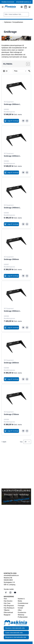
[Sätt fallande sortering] (29, 71)
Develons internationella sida (15, 628)
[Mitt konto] (22, 7)
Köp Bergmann (9, 606)
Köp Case (7, 603)
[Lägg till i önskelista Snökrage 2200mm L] (23, 172)
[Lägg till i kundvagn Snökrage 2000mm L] (11, 121)
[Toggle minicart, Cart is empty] (30, 7)
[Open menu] (3, 7)
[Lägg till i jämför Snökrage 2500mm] (27, 276)
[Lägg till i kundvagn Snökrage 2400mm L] (11, 224)
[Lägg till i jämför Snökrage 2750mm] (27, 431)
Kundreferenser (23, 603)
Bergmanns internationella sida (16, 637)
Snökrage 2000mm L (12, 104)
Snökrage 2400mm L (12, 208)
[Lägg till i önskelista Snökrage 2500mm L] (23, 328)
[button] (16, 64)
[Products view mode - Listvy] (7, 71)
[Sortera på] (20, 71)
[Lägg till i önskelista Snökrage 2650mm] (23, 379)
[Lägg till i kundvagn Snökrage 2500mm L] (11, 328)
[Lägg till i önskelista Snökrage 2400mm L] (23, 224)
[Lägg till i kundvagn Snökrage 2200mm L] (11, 172)
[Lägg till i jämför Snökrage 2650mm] (27, 379)
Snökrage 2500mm (11, 259)
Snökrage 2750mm (11, 414)
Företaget (21, 606)
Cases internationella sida (14, 633)
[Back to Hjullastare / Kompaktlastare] (13, 22)
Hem (5, 599)
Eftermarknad (8, 612)
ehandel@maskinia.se (24, 2)
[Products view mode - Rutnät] (4, 71)
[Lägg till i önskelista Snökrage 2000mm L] (23, 121)
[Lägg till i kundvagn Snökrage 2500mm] (11, 276)
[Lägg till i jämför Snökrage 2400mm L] (27, 224)
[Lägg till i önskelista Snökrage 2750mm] (23, 431)
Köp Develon (8, 601)
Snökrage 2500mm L (12, 311)
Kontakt (20, 608)
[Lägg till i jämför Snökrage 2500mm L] (27, 328)
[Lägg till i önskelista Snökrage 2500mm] (23, 276)
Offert (20, 610)
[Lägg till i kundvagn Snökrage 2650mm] (11, 379)
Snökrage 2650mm (11, 363)
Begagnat (7, 615)
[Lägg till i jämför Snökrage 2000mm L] (27, 121)
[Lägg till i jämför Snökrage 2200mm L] (27, 172)
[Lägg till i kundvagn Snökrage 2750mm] (11, 431)
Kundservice (22, 612)
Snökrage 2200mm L (12, 156)
